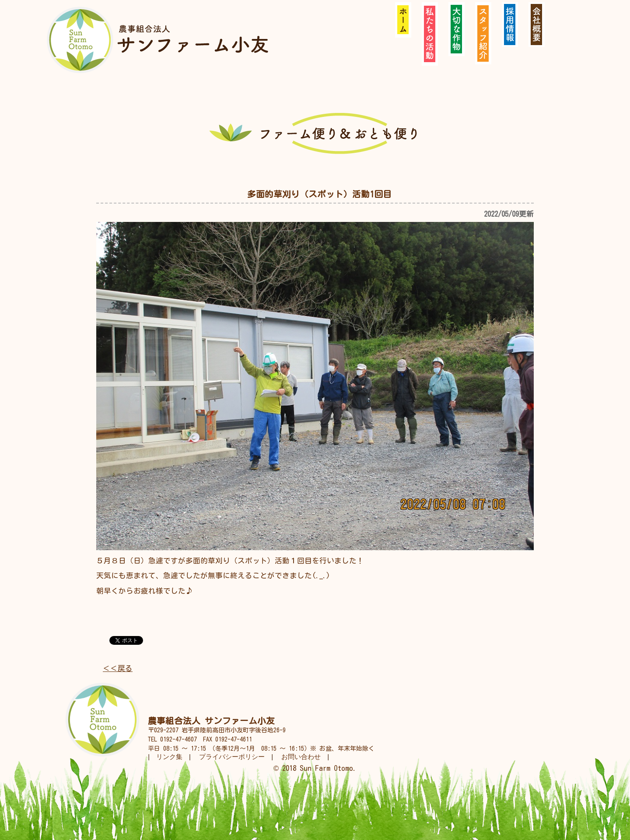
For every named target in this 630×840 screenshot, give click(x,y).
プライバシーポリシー (232, 757)
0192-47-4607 (178, 739)
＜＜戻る (118, 668)
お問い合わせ (301, 757)
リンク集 (169, 757)
